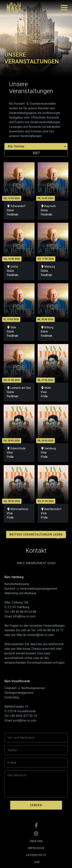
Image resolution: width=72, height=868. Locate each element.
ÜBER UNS (36, 841)
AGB (37, 862)
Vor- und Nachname (21, 738)
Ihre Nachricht (17, 775)
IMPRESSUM (36, 848)
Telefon (12, 750)
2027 (36, 153)
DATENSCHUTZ (36, 855)
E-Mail (12, 763)
